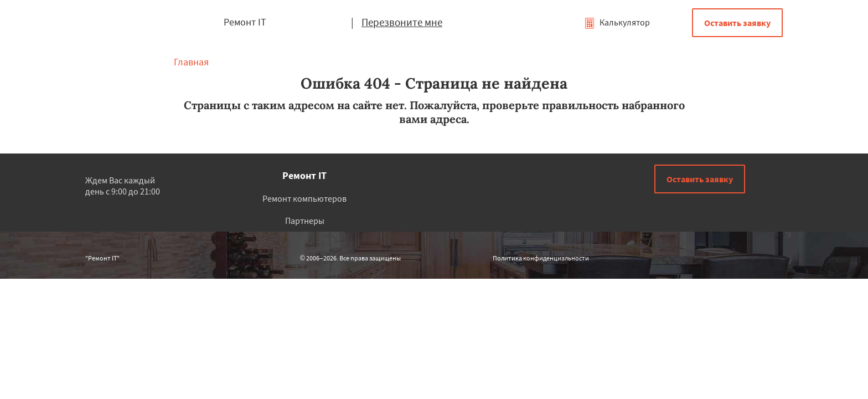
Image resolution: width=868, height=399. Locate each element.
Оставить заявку (737, 23)
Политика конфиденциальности (541, 258)
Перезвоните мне (402, 22)
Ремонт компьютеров (304, 198)
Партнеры (305, 221)
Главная (191, 62)
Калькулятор (617, 22)
